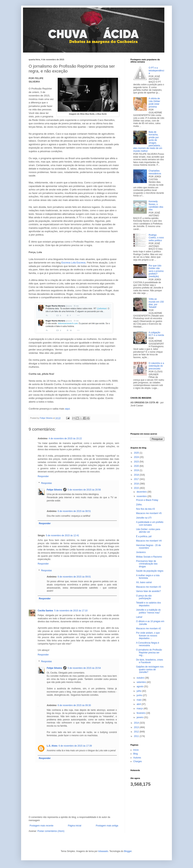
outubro (141, 678)
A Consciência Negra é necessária (148, 644)
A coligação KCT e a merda (156, 334)
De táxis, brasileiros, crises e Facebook (150, 661)
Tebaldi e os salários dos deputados (148, 604)
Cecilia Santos (45, 611)
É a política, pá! (144, 536)
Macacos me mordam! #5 (149, 513)
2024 (137, 457)
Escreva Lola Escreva (74, 263)
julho (139, 691)
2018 (137, 475)
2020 (137, 466)
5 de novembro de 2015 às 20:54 (84, 668)
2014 (137, 723)
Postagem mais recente (41, 826)
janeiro (140, 717)
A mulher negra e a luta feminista (148, 577)
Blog (136, 754)
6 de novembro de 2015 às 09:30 (74, 705)
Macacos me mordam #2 (149, 628)
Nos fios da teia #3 (145, 509)
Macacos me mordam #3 (149, 587)
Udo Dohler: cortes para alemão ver (148, 531)
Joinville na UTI (144, 518)
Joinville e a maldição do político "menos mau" (148, 611)
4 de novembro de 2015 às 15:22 (65, 439)
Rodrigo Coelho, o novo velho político (156, 238)
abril (139, 704)
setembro (142, 682)
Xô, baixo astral (144, 582)
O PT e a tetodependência (156, 71)
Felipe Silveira (54, 490)
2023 (137, 462)
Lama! (139, 617)
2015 (137, 488)
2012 (137, 732)
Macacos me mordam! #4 (149, 541)
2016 (137, 484)
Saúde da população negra (150, 571)
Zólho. (139, 505)
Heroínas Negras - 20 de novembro (148, 547)
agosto (140, 686)
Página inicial (75, 826)
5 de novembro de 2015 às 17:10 (71, 611)
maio (139, 700)
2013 (137, 727)
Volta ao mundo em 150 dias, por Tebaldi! (156, 303)
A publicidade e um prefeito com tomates (150, 523)
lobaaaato (103, 851)
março (140, 709)
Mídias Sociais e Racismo (149, 557)
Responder (43, 476)
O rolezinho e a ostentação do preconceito (156, 366)
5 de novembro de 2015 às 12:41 (62, 535)
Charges (137, 761)
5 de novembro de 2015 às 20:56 (84, 490)
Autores (137, 758)
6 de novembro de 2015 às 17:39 (75, 746)
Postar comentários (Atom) (51, 831)
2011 (137, 736)
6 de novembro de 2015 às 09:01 (74, 577)
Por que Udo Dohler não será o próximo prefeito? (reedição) (156, 271)
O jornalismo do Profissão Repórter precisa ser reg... (149, 653)
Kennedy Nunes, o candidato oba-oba (156, 206)
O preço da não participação (144, 597)
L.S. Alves (52, 746)
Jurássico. (141, 552)
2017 (137, 479)
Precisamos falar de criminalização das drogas (147, 564)
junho (140, 695)
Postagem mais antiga (107, 826)
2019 (137, 470)
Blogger (128, 851)
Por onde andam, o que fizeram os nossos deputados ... (148, 636)
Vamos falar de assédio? (148, 591)
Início (136, 750)
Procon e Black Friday (147, 500)
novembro (142, 496)
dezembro (142, 492)
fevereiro (141, 713)
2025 (137, 453)
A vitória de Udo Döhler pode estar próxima (154, 103)
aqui (67, 409)
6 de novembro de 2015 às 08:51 (74, 511)
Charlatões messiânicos (155, 172)
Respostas (46, 483)
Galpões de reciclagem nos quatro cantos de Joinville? (150, 669)
